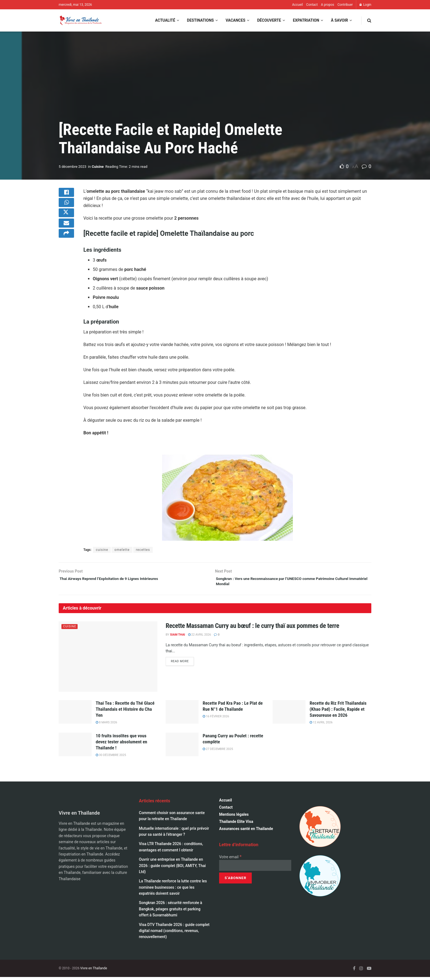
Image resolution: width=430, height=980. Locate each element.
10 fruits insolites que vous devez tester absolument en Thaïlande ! (121, 744)
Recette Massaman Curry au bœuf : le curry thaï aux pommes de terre (252, 628)
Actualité (165, 20)
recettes (143, 550)
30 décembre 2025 (111, 758)
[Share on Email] (66, 234)
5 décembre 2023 (73, 167)
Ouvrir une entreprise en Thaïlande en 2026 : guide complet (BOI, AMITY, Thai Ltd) (172, 869)
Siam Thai (178, 638)
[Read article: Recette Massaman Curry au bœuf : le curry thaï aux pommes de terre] (108, 659)
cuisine (102, 550)
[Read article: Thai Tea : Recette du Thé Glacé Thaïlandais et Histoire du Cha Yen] (75, 715)
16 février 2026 (216, 719)
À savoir (340, 20)
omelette (122, 550)
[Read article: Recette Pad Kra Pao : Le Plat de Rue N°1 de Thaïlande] (182, 715)
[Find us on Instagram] (361, 971)
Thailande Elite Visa (236, 825)
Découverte (269, 20)
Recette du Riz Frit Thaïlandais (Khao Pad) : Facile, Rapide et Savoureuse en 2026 (338, 712)
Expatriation (306, 20)
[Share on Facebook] (66, 194)
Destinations (200, 20)
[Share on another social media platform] (66, 247)
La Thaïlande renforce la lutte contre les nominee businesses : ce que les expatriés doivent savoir (173, 890)
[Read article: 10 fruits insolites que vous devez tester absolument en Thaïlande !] (75, 747)
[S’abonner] (235, 881)
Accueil (297, 5)
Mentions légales (234, 817)
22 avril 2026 (200, 638)
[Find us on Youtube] (369, 971)
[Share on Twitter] (66, 221)
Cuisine (98, 167)
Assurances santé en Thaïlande (246, 832)
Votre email (230, 860)
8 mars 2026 (106, 725)
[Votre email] (255, 868)
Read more (182, 664)
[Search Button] (369, 20)
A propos (327, 5)
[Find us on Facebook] (354, 971)
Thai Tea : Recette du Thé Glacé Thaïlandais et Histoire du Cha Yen (125, 712)
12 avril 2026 (321, 725)
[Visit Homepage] (80, 20)
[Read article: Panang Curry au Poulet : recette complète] (182, 747)
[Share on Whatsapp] (66, 208)
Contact (312, 5)
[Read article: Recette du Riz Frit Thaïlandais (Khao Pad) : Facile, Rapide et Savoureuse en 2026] (289, 715)
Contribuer (345, 5)
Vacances (236, 20)
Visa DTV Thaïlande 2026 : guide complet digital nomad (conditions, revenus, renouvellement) (174, 934)
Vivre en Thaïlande (94, 971)
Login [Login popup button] (365, 5)
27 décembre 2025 (218, 752)
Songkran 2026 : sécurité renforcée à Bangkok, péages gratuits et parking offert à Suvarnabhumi (171, 912)
